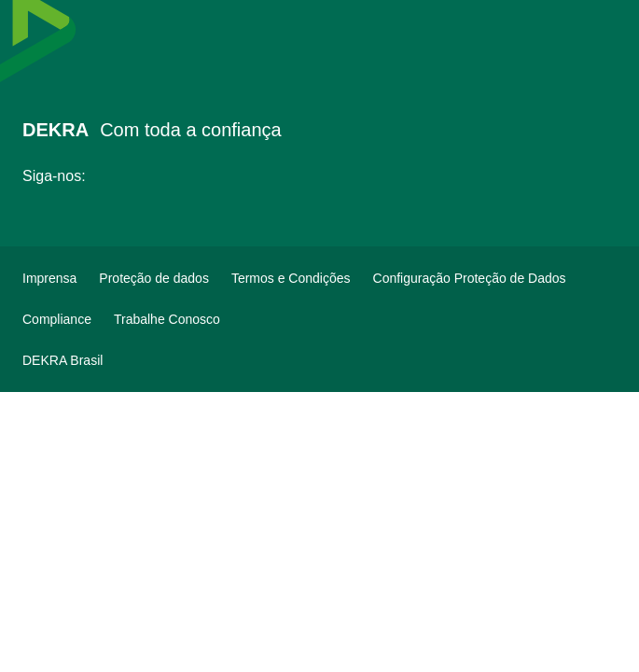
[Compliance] (57, 319)
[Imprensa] (49, 278)
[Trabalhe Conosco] (167, 319)
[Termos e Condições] (291, 278)
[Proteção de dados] (154, 278)
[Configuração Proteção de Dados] (470, 278)
